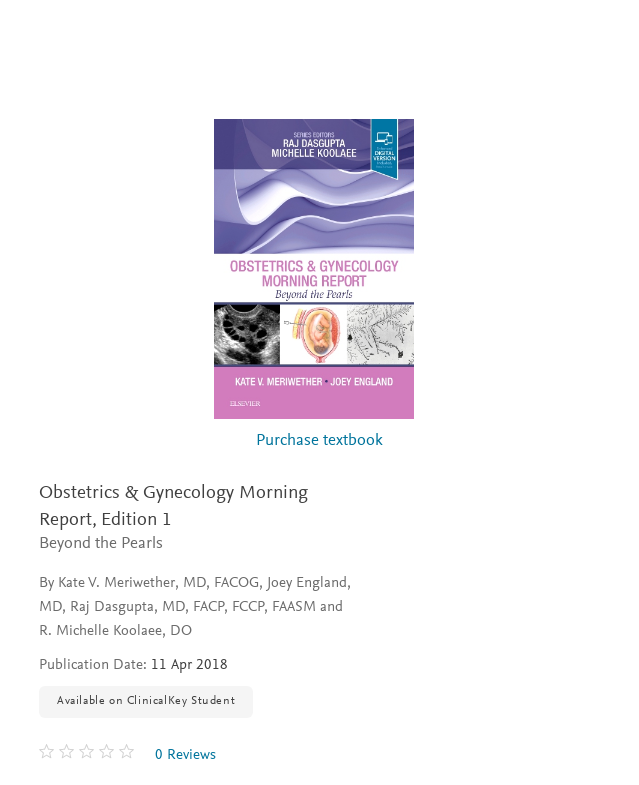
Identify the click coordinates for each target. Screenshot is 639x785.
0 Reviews (185, 755)
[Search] (600, 38)
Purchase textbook (319, 441)
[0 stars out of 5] (89, 755)
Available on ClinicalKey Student (146, 701)
